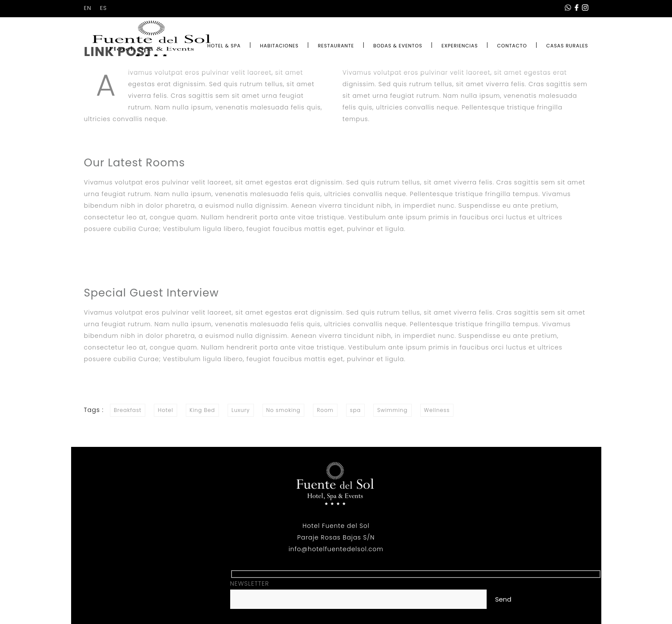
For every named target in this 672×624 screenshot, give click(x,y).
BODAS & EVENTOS (398, 46)
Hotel (165, 410)
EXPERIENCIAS (459, 46)
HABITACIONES (279, 46)
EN (88, 8)
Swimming (392, 410)
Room (325, 410)
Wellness (437, 410)
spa (355, 410)
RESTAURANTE (336, 46)
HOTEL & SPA (224, 46)
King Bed (202, 410)
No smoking (284, 410)
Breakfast (128, 410)
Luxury (241, 410)
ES (103, 8)
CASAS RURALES (567, 46)
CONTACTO (512, 46)
